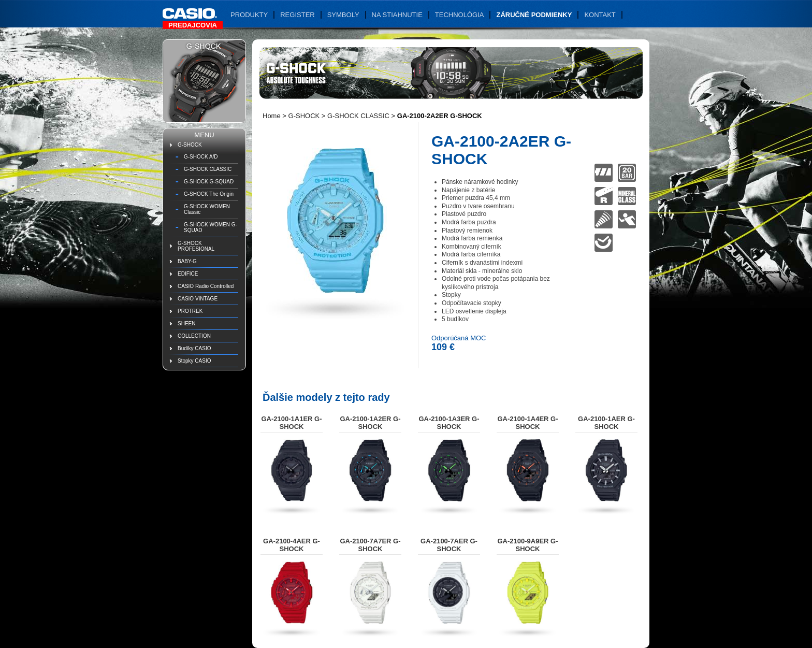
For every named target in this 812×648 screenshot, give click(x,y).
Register (297, 15)
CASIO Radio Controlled (206, 286)
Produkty (249, 15)
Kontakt (600, 15)
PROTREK (190, 311)
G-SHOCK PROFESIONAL (196, 246)
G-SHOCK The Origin (209, 194)
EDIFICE (188, 274)
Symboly (343, 15)
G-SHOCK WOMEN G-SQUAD (211, 227)
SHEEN (186, 323)
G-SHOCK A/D (201, 157)
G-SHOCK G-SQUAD (209, 182)
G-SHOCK (190, 145)
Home (272, 116)
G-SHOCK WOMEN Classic (207, 209)
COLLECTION (194, 336)
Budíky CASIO (194, 348)
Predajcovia (193, 25)
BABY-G (187, 261)
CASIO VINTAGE (198, 299)
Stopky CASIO (194, 361)
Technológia (460, 15)
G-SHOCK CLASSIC (208, 169)
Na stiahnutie (397, 15)
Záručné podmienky (534, 15)
